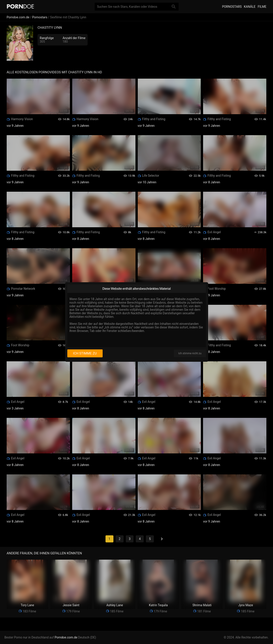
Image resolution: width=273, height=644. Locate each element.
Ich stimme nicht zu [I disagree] (190, 353)
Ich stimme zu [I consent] (85, 353)
